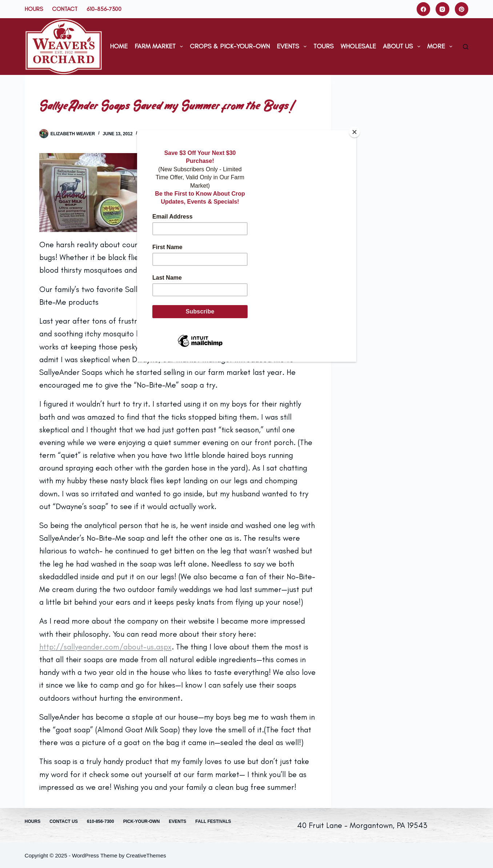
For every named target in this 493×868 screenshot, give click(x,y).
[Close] (354, 132)
